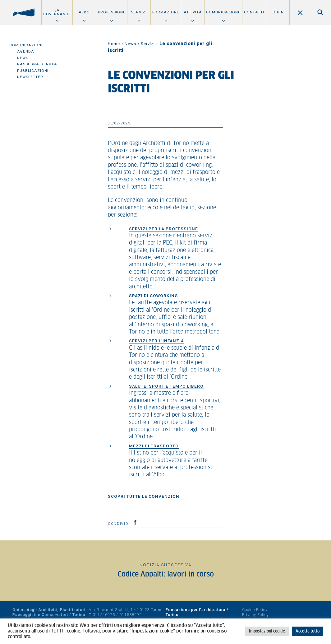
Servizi (139, 12)
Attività (193, 12)
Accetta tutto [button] (308, 631)
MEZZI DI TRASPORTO (154, 446)
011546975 (104, 615)
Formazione (166, 12)
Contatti (254, 12)
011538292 (131, 615)
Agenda (26, 51)
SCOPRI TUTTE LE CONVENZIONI (144, 496)
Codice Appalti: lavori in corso (166, 574)
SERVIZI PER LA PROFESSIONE (163, 229)
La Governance (57, 12)
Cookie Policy (255, 610)
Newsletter (30, 77)
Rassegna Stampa (37, 64)
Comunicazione (223, 12)
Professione (112, 12)
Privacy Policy (255, 615)
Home (114, 44)
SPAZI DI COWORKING (153, 296)
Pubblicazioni (33, 71)
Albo (84, 12)
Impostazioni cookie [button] (267, 631)
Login (278, 12)
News (23, 58)
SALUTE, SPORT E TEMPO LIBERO (166, 386)
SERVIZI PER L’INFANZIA (156, 341)
